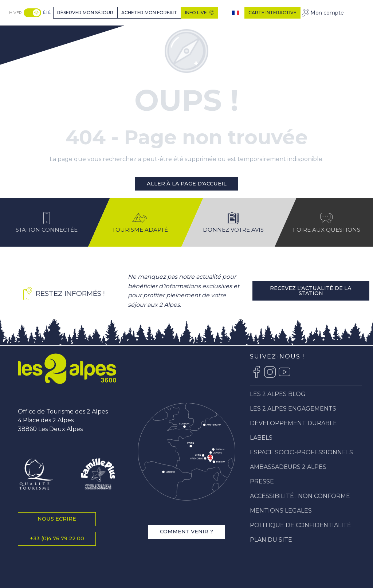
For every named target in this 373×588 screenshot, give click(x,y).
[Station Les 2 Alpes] (35, 34)
